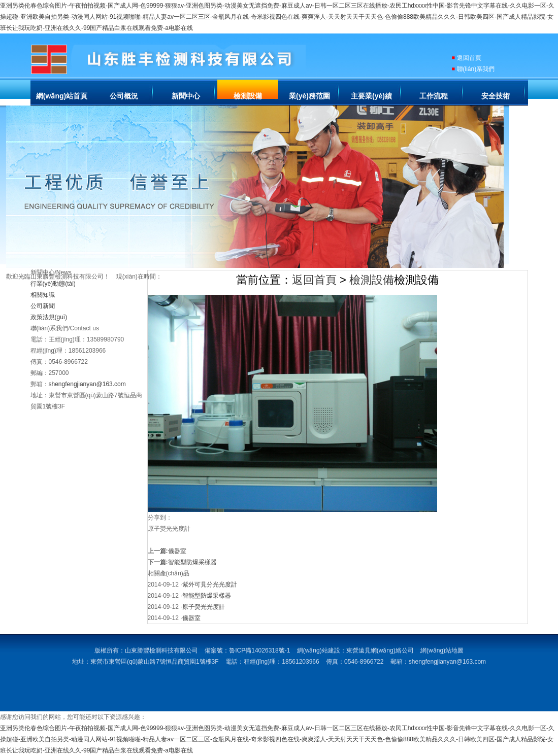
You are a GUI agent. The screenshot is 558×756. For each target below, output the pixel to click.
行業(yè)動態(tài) (53, 284)
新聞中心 (186, 96)
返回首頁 (469, 58)
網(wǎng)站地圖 (442, 650)
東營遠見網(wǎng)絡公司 (380, 650)
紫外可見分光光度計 (210, 585)
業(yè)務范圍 (309, 96)
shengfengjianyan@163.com (87, 384)
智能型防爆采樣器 (192, 562)
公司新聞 (43, 306)
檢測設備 (248, 96)
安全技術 (496, 96)
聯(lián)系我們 (476, 69)
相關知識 (43, 295)
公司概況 (124, 96)
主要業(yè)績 (371, 96)
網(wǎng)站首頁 (62, 96)
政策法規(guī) (49, 317)
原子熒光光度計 (204, 607)
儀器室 (177, 551)
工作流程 (434, 96)
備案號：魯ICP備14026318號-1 (247, 650)
